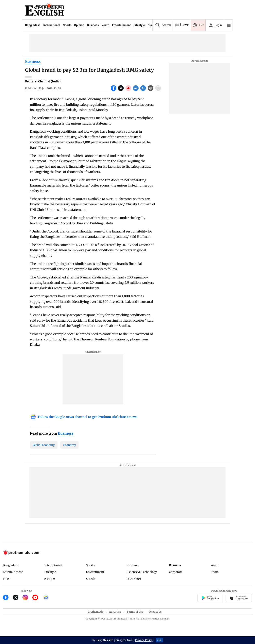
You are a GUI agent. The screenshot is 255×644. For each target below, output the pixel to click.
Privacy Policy (144, 640)
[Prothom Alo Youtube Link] (37, 598)
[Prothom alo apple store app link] (239, 598)
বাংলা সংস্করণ (134, 579)
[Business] (66, 434)
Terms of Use (135, 612)
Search (91, 579)
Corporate (176, 572)
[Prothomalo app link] (210, 598)
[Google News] (84, 417)
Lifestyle (139, 25)
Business (93, 25)
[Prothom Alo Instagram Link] (27, 598)
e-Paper (50, 579)
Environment (95, 572)
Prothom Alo (96, 612)
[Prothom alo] (45, 10)
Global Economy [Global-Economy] (44, 445)
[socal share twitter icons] (122, 90)
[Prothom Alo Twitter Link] (18, 598)
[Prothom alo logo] (21, 554)
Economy (70, 445)
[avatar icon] (215, 25)
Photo (215, 572)
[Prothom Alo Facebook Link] (8, 598)
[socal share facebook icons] (114, 90)
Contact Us (155, 612)
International (52, 25)
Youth (105, 25)
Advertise (115, 612)
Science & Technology (142, 572)
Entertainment (121, 25)
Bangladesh (33, 25)
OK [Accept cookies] (159, 640)
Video (7, 579)
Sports (67, 25)
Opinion (79, 25)
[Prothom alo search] (163, 25)
